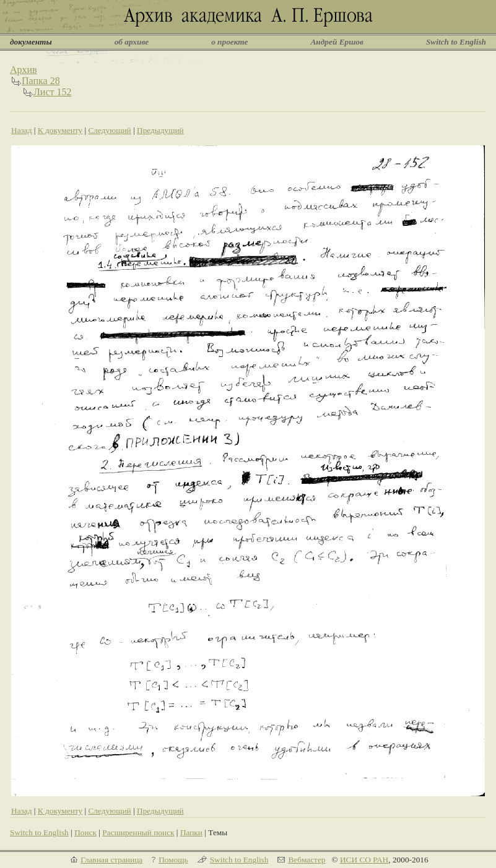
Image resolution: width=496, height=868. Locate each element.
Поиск (85, 832)
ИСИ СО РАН (364, 860)
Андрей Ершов (337, 42)
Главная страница (111, 860)
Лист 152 (53, 92)
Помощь (173, 860)
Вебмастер (307, 860)
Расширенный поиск (138, 832)
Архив (24, 70)
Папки (191, 832)
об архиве (132, 42)
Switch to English (456, 42)
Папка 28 (41, 81)
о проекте (229, 42)
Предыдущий (160, 130)
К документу (60, 130)
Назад (22, 130)
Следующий (109, 130)
